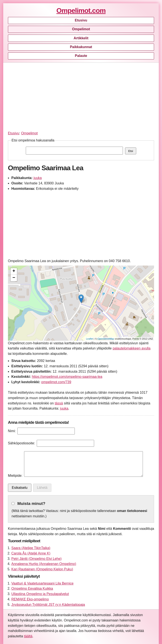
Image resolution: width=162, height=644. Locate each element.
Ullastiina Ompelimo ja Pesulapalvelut (40, 594)
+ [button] (14, 271)
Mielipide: (15, 476)
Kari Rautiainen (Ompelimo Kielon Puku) (42, 569)
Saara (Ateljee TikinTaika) (31, 548)
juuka (38, 178)
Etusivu (81, 20)
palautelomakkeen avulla (131, 348)
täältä (28, 636)
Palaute (81, 56)
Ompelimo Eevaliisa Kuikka (32, 589)
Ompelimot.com (81, 11)
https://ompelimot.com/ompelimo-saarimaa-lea (67, 377)
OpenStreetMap (106, 339)
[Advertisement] (81, 96)
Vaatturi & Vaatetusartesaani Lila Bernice (42, 583)
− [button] (14, 278)
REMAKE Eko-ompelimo (30, 599)
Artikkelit (81, 38)
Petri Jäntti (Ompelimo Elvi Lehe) (37, 559)
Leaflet (89, 339)
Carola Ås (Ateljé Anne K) (31, 553)
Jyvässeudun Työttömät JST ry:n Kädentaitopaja (48, 605)
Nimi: (12, 431)
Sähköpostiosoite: (21, 443)
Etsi (131, 151)
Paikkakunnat (81, 47)
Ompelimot (81, 29)
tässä (59, 403)
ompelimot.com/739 (56, 382)
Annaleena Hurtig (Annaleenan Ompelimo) (44, 564)
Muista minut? (31, 504)
